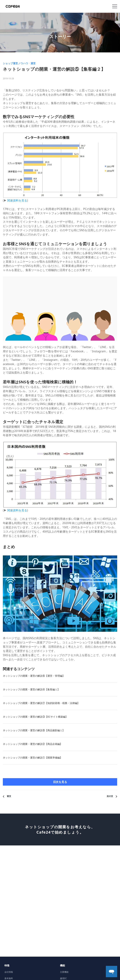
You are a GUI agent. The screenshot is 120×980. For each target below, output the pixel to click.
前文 (9, 796)
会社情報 (9, 972)
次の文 (110, 796)
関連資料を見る (17, 200)
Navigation (115, 6)
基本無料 (9, 978)
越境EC (63, 978)
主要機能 (64, 972)
